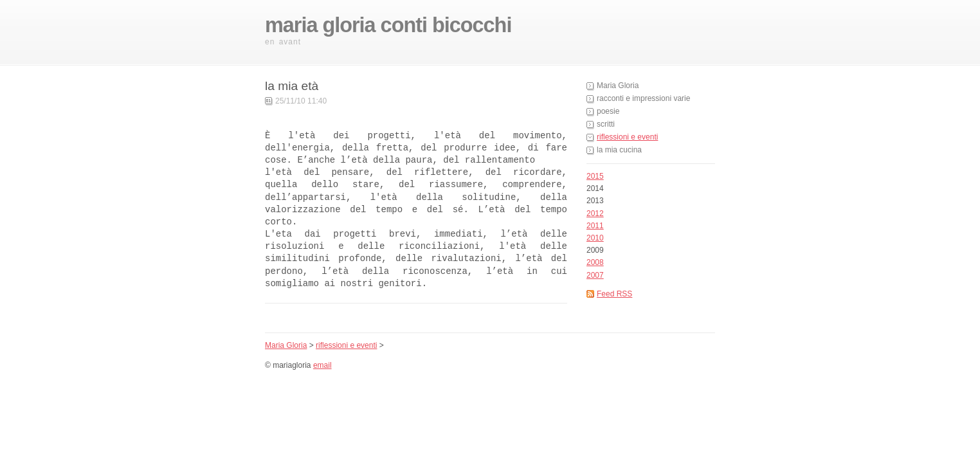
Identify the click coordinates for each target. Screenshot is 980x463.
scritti (606, 124)
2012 (595, 213)
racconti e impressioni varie (643, 98)
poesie (608, 111)
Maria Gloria (618, 86)
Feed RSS (614, 294)
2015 (595, 176)
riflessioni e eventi (627, 137)
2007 (595, 275)
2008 (595, 262)
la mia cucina (619, 150)
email (322, 365)
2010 (595, 238)
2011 (595, 226)
